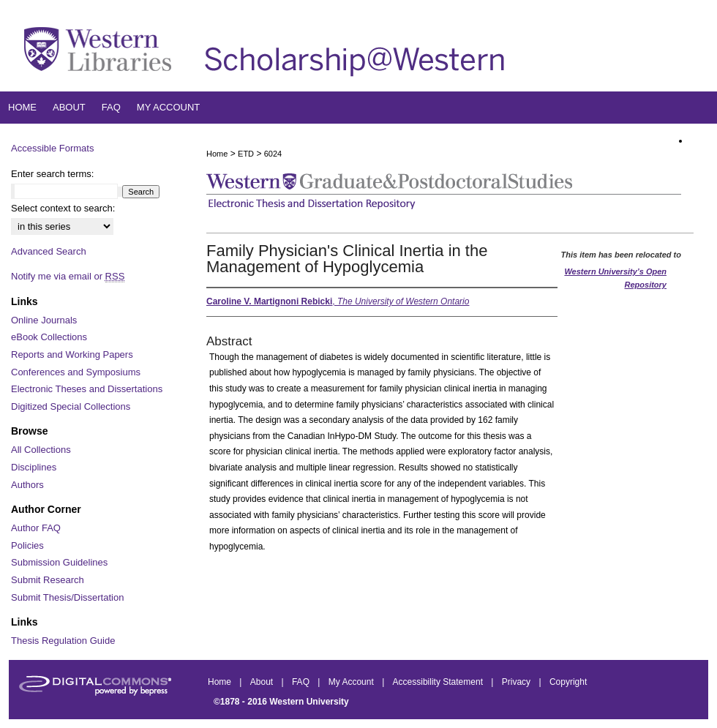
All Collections (41, 450)
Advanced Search (49, 251)
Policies (27, 545)
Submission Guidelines (59, 562)
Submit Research (48, 580)
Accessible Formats (52, 148)
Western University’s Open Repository (615, 278)
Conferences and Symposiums (76, 372)
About (263, 682)
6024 (273, 154)
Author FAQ (36, 528)
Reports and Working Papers (72, 354)
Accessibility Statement (439, 682)
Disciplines (34, 467)
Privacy (518, 682)
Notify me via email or (68, 277)
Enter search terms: (52, 174)
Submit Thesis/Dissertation (67, 597)
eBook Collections (49, 337)
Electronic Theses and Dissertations (87, 389)
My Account (352, 682)
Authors (27, 485)
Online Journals (44, 320)
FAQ (302, 682)
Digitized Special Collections (71, 406)
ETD (246, 154)
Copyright (568, 682)
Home (217, 154)
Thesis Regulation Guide (63, 641)
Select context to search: (63, 208)
